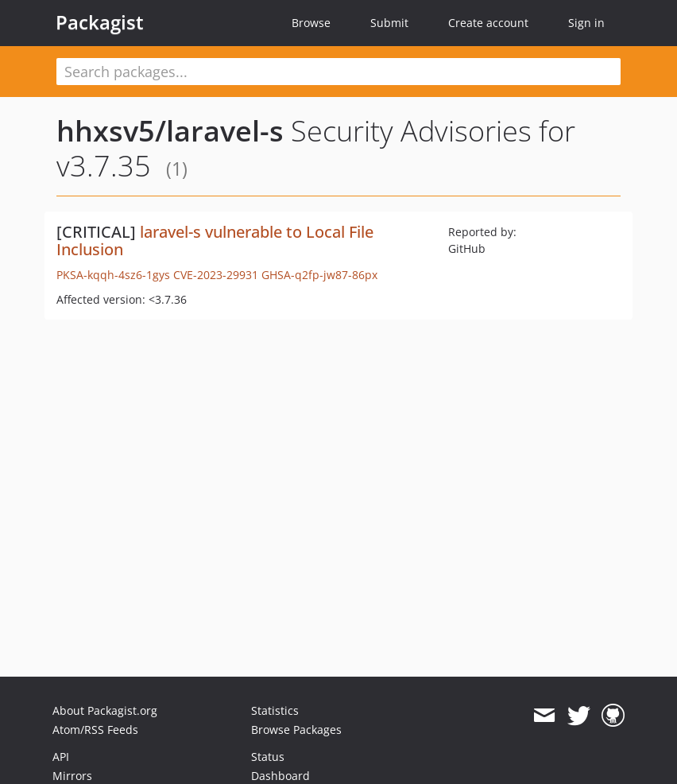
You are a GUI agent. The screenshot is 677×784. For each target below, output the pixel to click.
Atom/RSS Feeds (95, 730)
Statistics (275, 710)
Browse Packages (296, 730)
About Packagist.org (105, 710)
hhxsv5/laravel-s (170, 131)
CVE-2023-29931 (216, 275)
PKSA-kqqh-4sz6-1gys (113, 275)
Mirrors (72, 776)
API (61, 757)
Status (268, 757)
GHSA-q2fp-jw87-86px (319, 275)
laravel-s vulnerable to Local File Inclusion (215, 241)
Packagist (100, 22)
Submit (389, 23)
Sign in (586, 23)
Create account (488, 23)
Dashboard (280, 776)
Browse (311, 23)
